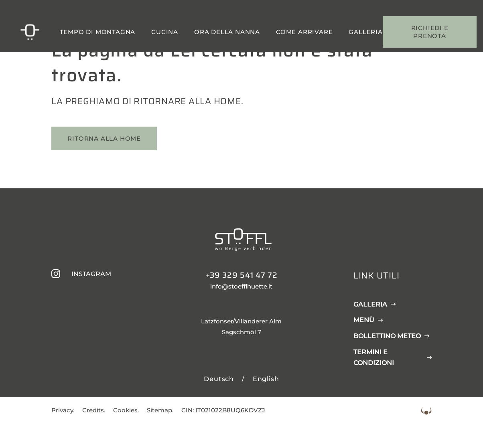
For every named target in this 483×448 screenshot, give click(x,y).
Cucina (165, 32)
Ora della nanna (227, 32)
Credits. (94, 410)
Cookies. (126, 410)
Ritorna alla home (104, 138)
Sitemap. (160, 410)
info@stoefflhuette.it (241, 286)
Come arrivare (304, 32)
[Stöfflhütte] (29, 32)
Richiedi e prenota (430, 32)
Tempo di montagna (98, 32)
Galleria (365, 32)
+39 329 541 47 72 (242, 275)
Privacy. (63, 410)
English (266, 379)
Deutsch (219, 379)
